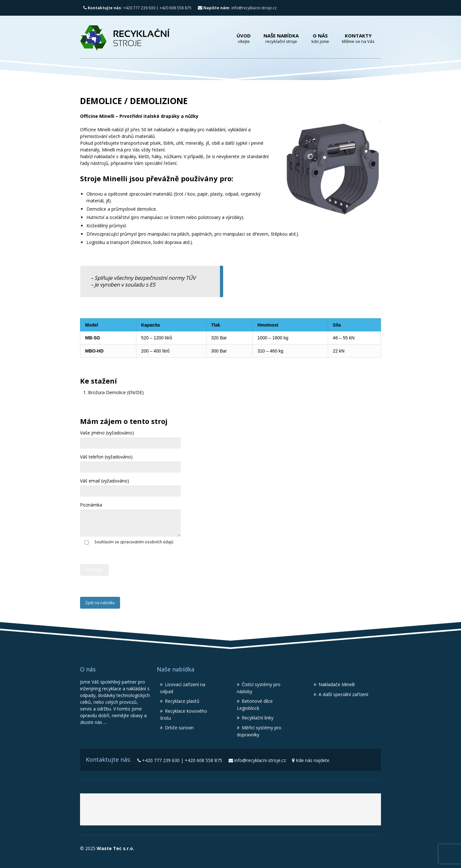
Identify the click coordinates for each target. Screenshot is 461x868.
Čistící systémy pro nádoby (259, 688)
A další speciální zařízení (343, 694)
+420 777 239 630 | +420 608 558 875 (137, 8)
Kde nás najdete (313, 760)
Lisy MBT (298, 812)
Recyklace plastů (182, 701)
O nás (320, 38)
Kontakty (358, 38)
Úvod (244, 38)
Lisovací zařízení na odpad (183, 688)
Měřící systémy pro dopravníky (259, 731)
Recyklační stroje (239, 812)
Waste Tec (164, 812)
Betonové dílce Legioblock (255, 705)
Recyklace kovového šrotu (184, 714)
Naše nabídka (281, 38)
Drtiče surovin (179, 728)
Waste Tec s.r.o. (115, 848)
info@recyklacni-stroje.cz (237, 8)
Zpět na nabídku (100, 603)
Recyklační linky (258, 718)
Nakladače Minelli (337, 684)
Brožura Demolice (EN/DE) (116, 392)
